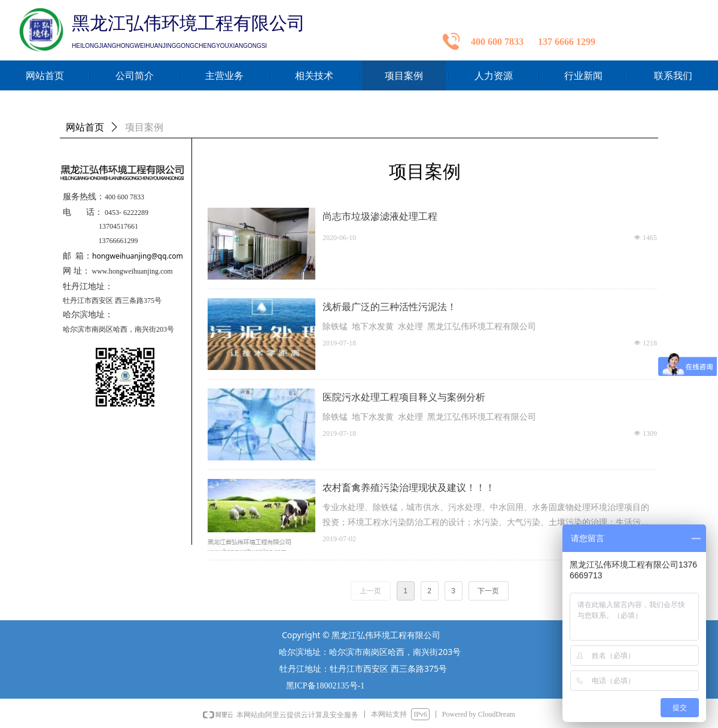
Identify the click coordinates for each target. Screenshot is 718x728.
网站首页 (85, 127)
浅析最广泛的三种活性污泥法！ (390, 307)
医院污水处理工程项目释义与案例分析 (404, 397)
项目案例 (144, 127)
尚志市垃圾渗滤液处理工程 (380, 216)
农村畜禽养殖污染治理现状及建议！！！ (409, 488)
